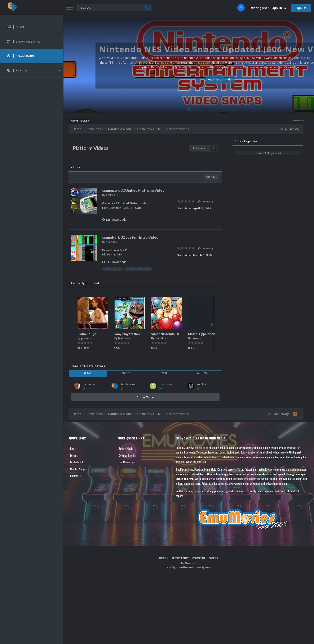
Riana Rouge (87, 334)
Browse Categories (268, 153)
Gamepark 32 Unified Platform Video (133, 190)
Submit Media (126, 448)
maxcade (112, 242)
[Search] (114, 8)
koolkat (201, 384)
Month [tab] (126, 373)
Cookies (213, 558)
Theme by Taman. (203, 567)
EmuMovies (162, 338)
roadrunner (166, 384)
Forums (74, 455)
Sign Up (301, 8)
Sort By (211, 177)
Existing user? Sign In (268, 8)
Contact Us (76, 476)
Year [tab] (164, 373)
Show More (145, 397)
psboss (86, 338)
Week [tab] (88, 373)
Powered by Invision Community (179, 567)
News (73, 448)
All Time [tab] (202, 373)
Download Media (127, 455)
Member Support (79, 469)
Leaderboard (77, 462)
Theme (163, 558)
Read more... (188, 77)
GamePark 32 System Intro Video (130, 237)
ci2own (196, 338)
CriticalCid (112, 195)
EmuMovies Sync (127, 462)
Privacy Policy (180, 558)
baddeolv (124, 338)
